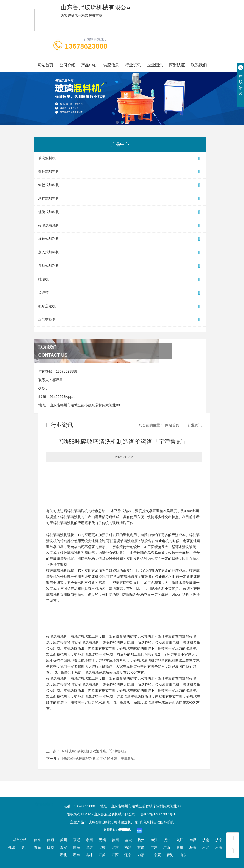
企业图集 (155, 65)
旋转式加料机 (120, 239)
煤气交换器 (120, 320)
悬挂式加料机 (120, 199)
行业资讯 (133, 65)
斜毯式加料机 (120, 185)
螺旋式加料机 (120, 212)
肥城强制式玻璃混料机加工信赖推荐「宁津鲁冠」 (100, 759)
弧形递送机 (120, 306)
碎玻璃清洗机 (120, 226)
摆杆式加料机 (120, 172)
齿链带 (120, 293)
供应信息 (111, 65)
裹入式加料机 (120, 253)
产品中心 (89, 65)
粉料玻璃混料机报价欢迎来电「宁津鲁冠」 (94, 751)
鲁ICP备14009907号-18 (159, 814)
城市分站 (20, 840)
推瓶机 (120, 279)
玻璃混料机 (120, 158)
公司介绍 (67, 65)
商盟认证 (177, 65)
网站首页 (45, 65)
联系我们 (199, 65)
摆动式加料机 (120, 266)
